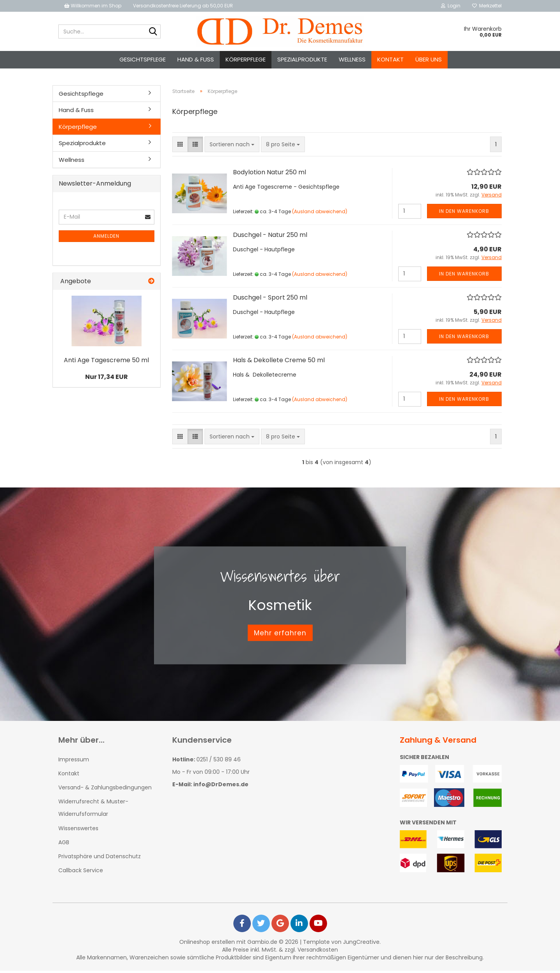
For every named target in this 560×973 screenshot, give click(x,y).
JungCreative (361, 944)
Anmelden (106, 238)
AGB (64, 845)
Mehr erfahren (280, 635)
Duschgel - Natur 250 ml (270, 237)
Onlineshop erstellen (207, 944)
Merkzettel (487, 6)
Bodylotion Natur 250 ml (269, 174)
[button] (180, 147)
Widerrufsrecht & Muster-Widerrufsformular (93, 810)
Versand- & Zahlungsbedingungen (105, 790)
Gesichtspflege (143, 59)
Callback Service (81, 873)
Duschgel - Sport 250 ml (270, 300)
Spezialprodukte (302, 59)
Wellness (352, 59)
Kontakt (390, 59)
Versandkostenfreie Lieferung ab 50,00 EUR (183, 6)
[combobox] (232, 147)
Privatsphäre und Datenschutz (100, 859)
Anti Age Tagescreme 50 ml (106, 362)
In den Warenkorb (464, 213)
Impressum (74, 762)
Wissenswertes (78, 831)
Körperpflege (246, 59)
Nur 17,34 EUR (107, 379)
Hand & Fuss (196, 59)
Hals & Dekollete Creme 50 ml (279, 362)
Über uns (429, 59)
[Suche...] (153, 32)
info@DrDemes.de (221, 787)
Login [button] (451, 6)
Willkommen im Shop (93, 6)
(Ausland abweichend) (320, 214)
